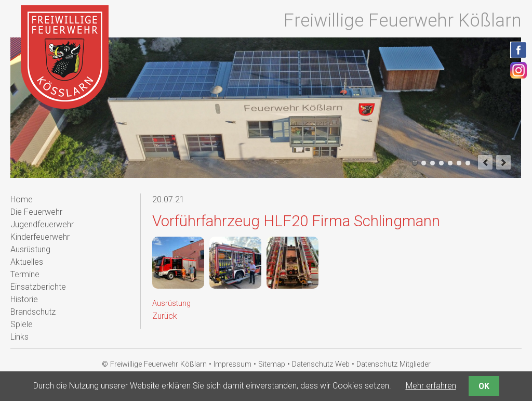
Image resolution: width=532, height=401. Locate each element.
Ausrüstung (171, 303)
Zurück (165, 316)
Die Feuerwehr (36, 212)
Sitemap (272, 364)
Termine (25, 274)
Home (22, 199)
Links (19, 337)
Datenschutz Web (321, 364)
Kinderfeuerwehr (40, 237)
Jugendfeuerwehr (42, 224)
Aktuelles (27, 262)
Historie (24, 299)
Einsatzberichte (38, 287)
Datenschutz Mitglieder (394, 364)
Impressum (232, 364)
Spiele (22, 324)
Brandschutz (33, 312)
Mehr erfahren (431, 386)
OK (484, 386)
